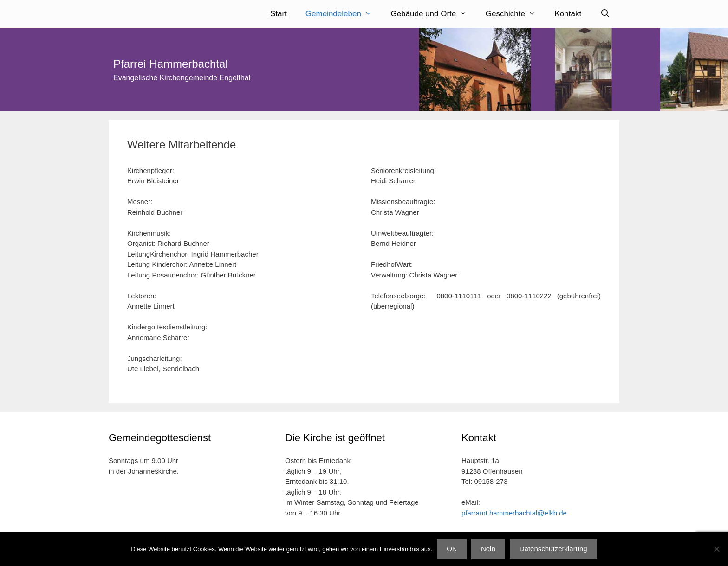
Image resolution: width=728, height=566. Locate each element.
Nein (488, 549)
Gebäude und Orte (433, 14)
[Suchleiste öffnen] (605, 14)
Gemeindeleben (344, 14)
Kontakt (568, 14)
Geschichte (516, 14)
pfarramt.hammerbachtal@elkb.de (514, 513)
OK (452, 549)
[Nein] (716, 549)
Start (279, 14)
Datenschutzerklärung (553, 549)
